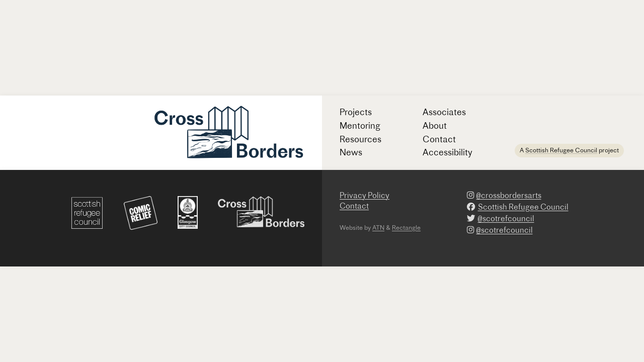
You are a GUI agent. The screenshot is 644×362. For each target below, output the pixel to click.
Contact (439, 139)
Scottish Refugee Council (561, 150)
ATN (378, 228)
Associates (444, 112)
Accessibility (448, 152)
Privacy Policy (365, 195)
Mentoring (360, 125)
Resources (360, 139)
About (435, 125)
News (351, 152)
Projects (356, 112)
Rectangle (406, 228)
